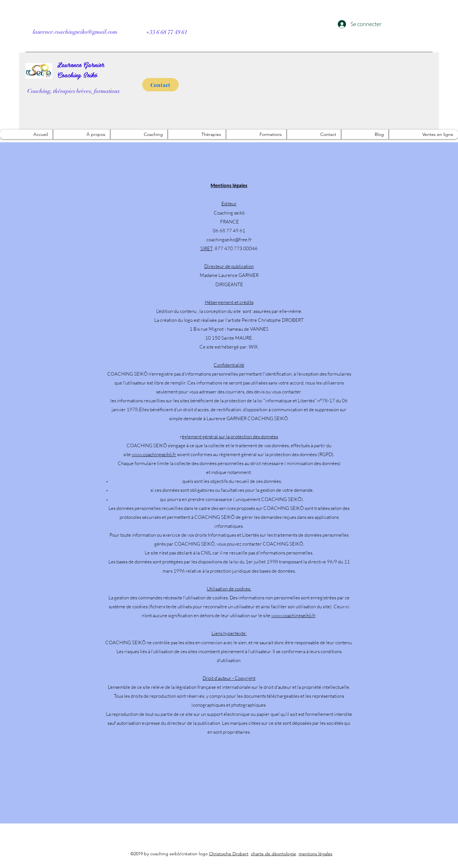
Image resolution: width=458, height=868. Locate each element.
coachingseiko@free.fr (229, 240)
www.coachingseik (150, 454)
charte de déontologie (274, 854)
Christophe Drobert (229, 854)
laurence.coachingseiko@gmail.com (75, 32)
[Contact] (160, 85)
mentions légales (316, 854)
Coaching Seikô (77, 74)
